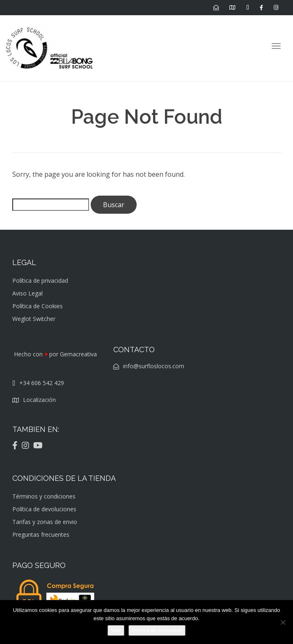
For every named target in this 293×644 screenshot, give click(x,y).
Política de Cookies (38, 306)
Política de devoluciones (44, 509)
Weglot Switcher (34, 319)
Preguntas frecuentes (41, 534)
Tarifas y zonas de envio (45, 522)
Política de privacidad (40, 280)
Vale (116, 630)
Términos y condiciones (44, 496)
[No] (283, 622)
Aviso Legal (27, 293)
